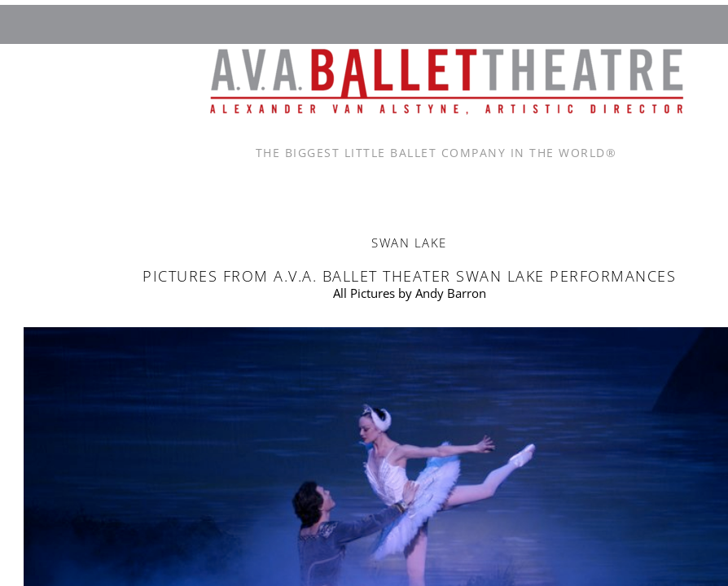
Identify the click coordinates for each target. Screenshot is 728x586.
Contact (402, 190)
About (279, 190)
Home (156, 190)
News (526, 190)
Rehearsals (649, 190)
